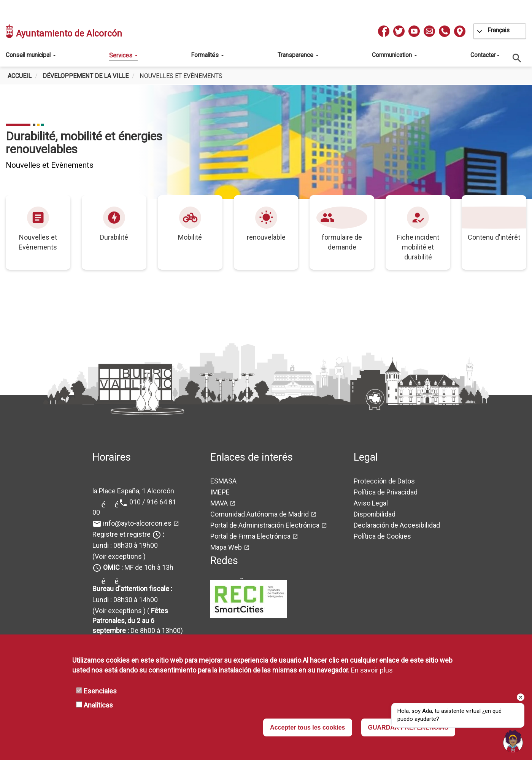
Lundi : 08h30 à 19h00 (125, 545)
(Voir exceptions (117, 556)
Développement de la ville (86, 76)
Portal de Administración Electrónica (265, 525)
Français (499, 30)
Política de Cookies (382, 536)
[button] (513, 741)
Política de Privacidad (386, 492)
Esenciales (100, 691)
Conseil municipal (31, 55)
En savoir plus (372, 670)
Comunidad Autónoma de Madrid (260, 514)
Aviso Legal (371, 503)
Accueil (20, 76)
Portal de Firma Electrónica (250, 536)
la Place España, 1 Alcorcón (133, 491)
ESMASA (223, 481)
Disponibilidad (375, 514)
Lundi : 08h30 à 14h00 (125, 600)
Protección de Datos (384, 481)
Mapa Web (226, 547)
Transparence (298, 55)
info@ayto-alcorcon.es (137, 523)
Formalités (207, 55)
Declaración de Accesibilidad (397, 525)
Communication (395, 55)
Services (123, 55)
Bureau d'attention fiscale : (132, 589)
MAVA (219, 503)
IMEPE (220, 492)
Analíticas (98, 705)
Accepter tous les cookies (307, 727)
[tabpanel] (266, 142)
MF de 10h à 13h (138, 567)
